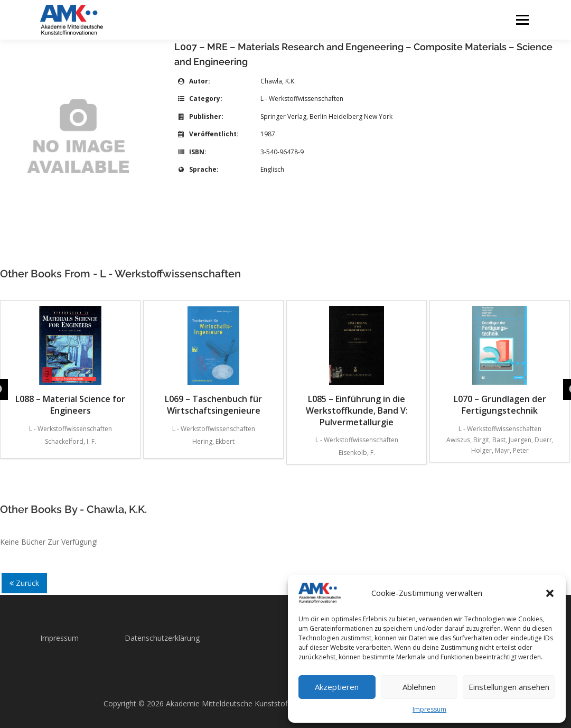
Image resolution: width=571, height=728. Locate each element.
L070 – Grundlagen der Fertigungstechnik (500, 361)
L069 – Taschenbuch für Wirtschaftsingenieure (213, 361)
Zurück (24, 583)
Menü (522, 20)
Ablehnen (419, 687)
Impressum (429, 709)
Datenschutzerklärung (162, 638)
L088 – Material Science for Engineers (70, 361)
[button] (550, 593)
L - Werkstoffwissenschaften (302, 99)
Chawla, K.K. (278, 81)
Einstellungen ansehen (509, 687)
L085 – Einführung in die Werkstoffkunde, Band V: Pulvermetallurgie (357, 367)
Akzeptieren (337, 687)
